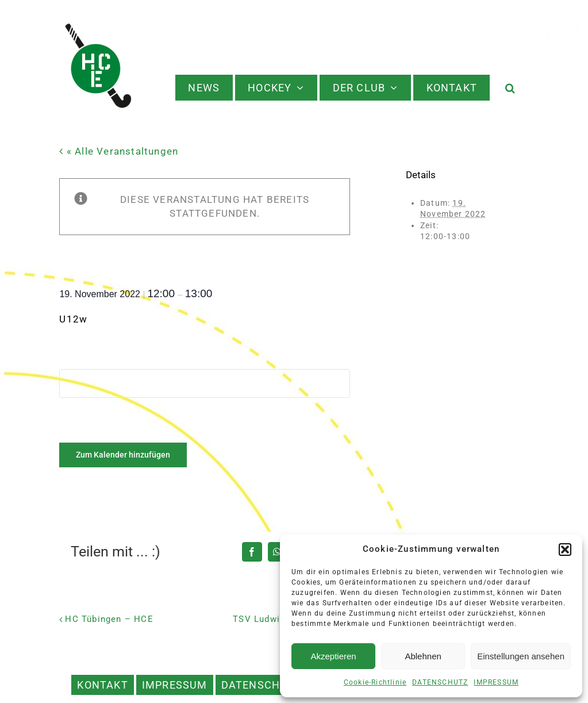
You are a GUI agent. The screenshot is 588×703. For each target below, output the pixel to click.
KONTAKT (102, 685)
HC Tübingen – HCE (109, 619)
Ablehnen (423, 656)
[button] (565, 550)
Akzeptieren (333, 656)
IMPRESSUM (496, 682)
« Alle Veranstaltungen (121, 151)
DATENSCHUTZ (440, 682)
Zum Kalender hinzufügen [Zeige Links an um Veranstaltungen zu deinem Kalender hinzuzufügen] (123, 455)
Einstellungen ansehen (521, 656)
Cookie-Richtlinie (375, 682)
